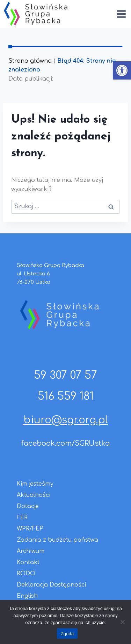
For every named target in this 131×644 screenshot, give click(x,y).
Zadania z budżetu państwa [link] (57, 540)
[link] (122, 70)
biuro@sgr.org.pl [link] (66, 420)
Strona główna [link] (30, 61)
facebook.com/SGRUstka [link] (65, 443)
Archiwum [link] (31, 551)
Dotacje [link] (28, 506)
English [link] (27, 596)
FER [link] (22, 518)
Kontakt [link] (28, 562)
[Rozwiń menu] (121, 14)
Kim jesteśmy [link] (35, 484)
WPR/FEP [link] (30, 529)
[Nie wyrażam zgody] (122, 622)
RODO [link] (26, 574)
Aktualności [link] (34, 495)
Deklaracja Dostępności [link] (51, 585)
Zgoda (67, 634)
